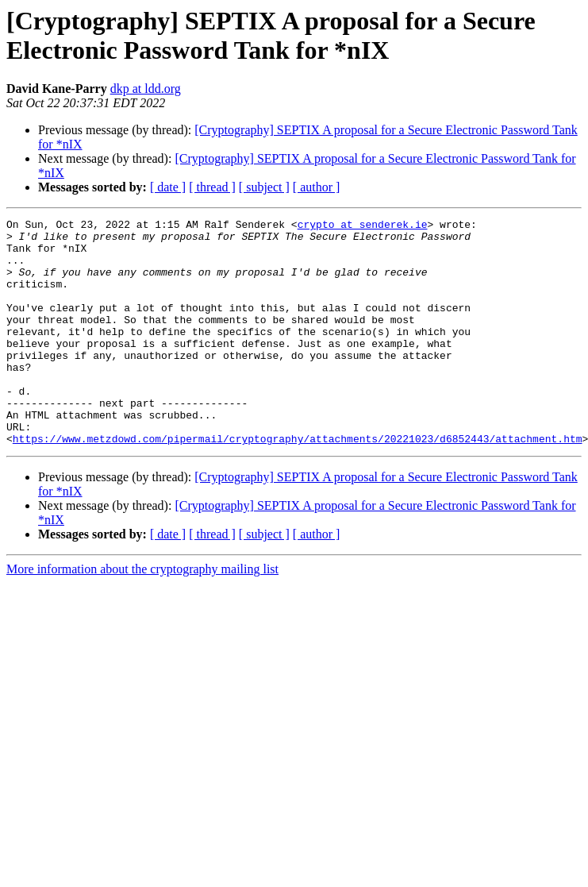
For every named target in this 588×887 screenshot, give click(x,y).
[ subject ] (264, 187)
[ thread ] (212, 187)
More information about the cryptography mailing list (142, 614)
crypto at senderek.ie (363, 226)
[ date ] (168, 187)
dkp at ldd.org (146, 89)
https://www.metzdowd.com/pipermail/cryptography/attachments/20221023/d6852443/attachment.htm (298, 484)
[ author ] (317, 187)
